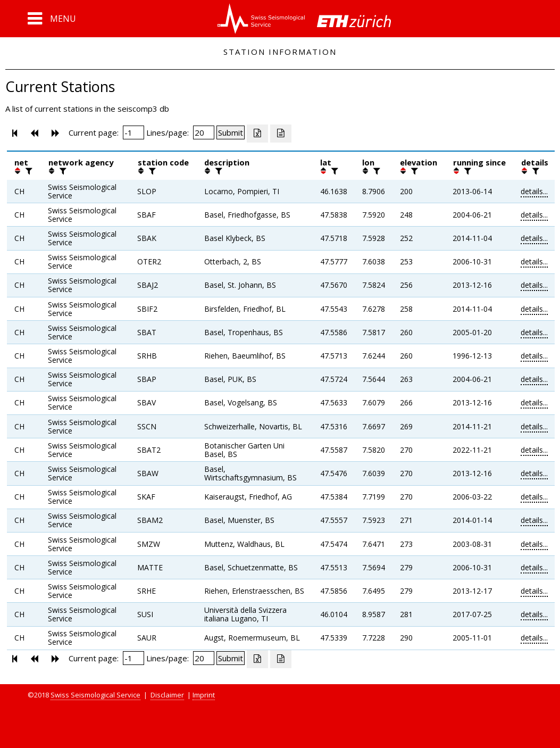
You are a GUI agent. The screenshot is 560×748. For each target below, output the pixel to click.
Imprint (204, 695)
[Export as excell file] (257, 134)
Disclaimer (167, 695)
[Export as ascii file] (281, 134)
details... (534, 191)
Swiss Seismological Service (95, 695)
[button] (52, 19)
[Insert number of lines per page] (204, 132)
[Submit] (231, 132)
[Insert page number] (133, 132)
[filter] (28, 171)
